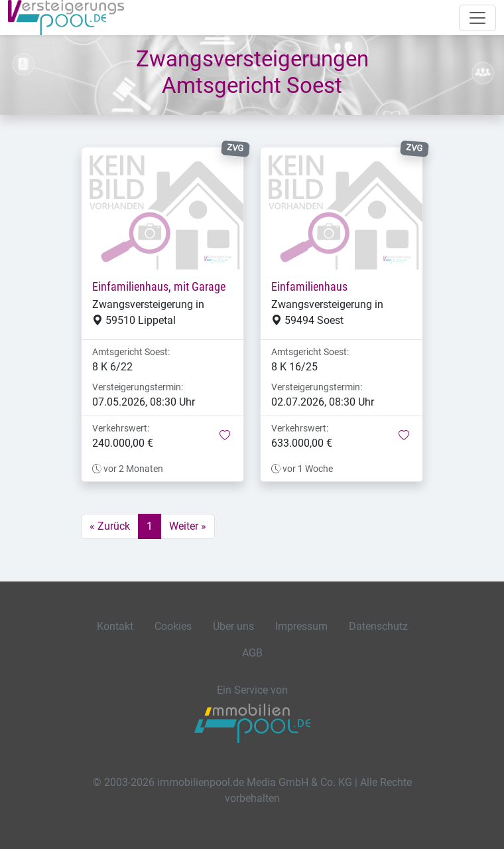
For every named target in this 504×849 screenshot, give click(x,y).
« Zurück (110, 526)
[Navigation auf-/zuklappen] (477, 18)
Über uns (233, 626)
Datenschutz (378, 626)
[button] (225, 436)
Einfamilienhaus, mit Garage (159, 287)
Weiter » (188, 526)
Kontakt (115, 626)
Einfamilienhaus (309, 287)
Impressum (301, 626)
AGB (252, 653)
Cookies (173, 626)
